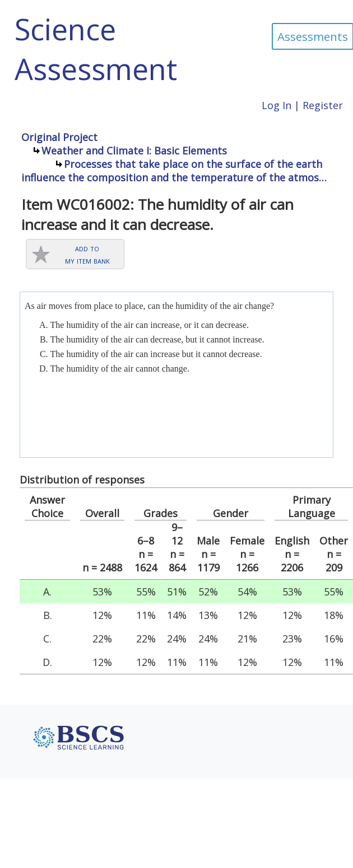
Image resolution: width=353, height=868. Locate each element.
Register (323, 105)
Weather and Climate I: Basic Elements (134, 151)
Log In (277, 105)
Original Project (59, 137)
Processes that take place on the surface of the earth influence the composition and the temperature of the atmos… (174, 171)
